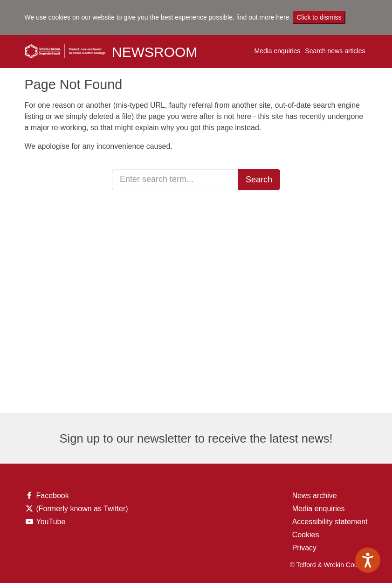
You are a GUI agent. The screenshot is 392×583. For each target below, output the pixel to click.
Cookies (306, 535)
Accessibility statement (330, 522)
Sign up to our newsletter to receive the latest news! (196, 438)
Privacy (304, 548)
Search (259, 180)
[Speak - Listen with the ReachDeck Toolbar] (368, 560)
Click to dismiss (319, 17)
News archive (315, 496)
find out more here (263, 17)
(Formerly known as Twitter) (76, 509)
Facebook (47, 496)
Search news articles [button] (335, 51)
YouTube (47, 522)
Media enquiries (277, 51)
